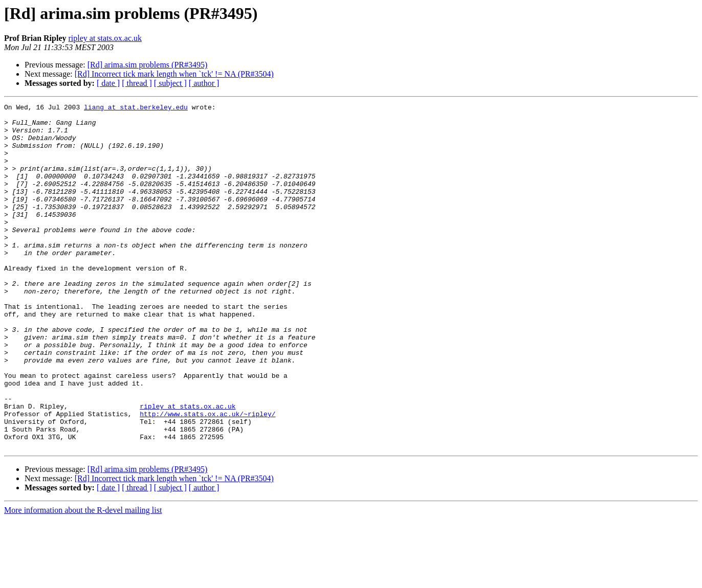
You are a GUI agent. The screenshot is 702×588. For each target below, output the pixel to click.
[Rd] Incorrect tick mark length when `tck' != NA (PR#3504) (174, 74)
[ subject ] (170, 83)
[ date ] (108, 83)
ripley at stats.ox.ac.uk (105, 38)
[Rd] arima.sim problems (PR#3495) (148, 65)
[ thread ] (137, 83)
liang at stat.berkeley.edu (136, 108)
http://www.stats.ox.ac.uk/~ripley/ (207, 477)
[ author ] (204, 83)
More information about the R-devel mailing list (83, 579)
